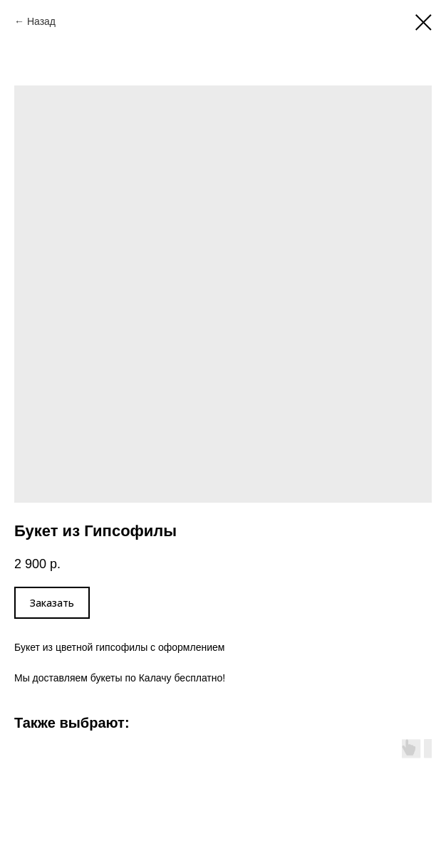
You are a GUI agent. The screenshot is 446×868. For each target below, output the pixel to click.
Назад (41, 21)
